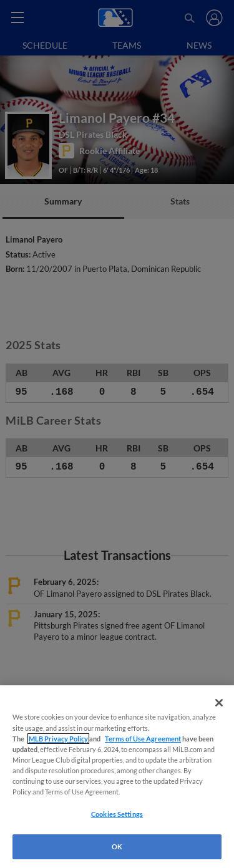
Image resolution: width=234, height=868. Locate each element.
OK (117, 846)
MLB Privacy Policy (58, 739)
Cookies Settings (117, 814)
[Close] (219, 703)
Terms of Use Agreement (143, 739)
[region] (117, 777)
